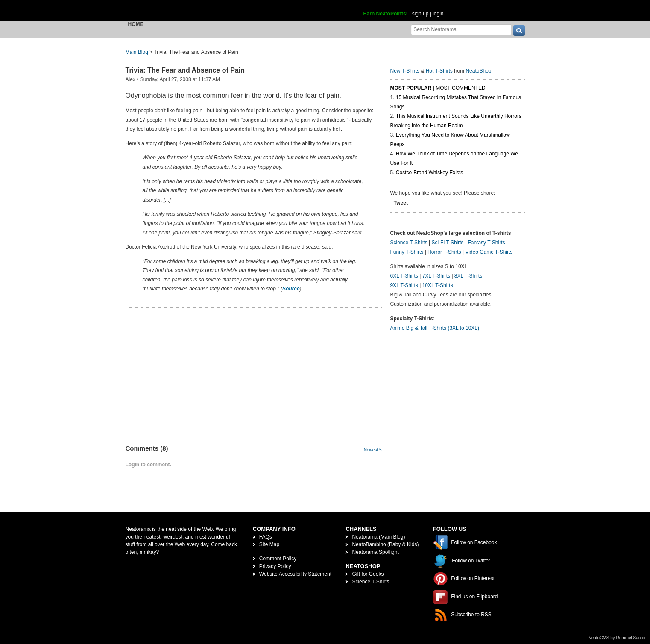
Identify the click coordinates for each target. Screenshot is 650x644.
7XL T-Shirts (436, 276)
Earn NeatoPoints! (386, 14)
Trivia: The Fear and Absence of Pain (185, 70)
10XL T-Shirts (438, 285)
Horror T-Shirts (444, 252)
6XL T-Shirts (404, 276)
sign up (420, 14)
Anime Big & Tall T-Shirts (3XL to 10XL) (435, 328)
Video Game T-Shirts (489, 252)
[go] (519, 31)
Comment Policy (278, 559)
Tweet (401, 203)
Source (291, 289)
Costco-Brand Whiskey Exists (429, 173)
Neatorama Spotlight (375, 552)
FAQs (266, 537)
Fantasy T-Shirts (486, 243)
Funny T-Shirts (407, 252)
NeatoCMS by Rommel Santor (617, 638)
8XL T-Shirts (468, 276)
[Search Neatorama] (461, 29)
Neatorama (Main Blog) (378, 537)
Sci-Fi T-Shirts (447, 243)
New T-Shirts (405, 71)
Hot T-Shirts (439, 71)
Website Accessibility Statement (295, 574)
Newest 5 (373, 450)
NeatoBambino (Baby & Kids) (385, 544)
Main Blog (137, 52)
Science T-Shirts (409, 243)
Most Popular (411, 88)
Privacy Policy (275, 566)
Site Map (269, 544)
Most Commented (460, 88)
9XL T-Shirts (404, 285)
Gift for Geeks (368, 574)
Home (136, 24)
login (438, 14)
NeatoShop (478, 71)
